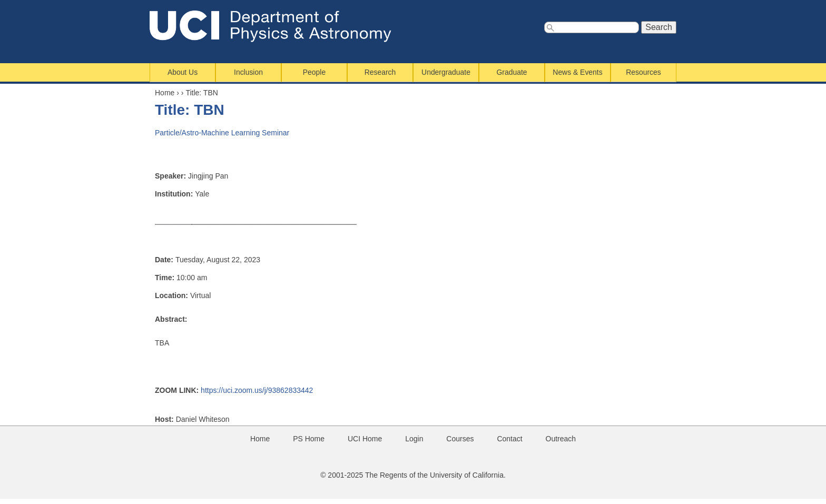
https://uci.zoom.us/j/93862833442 (257, 390)
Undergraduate (446, 72)
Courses (460, 439)
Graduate (512, 72)
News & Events (577, 72)
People (314, 72)
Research (380, 72)
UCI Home (365, 439)
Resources (643, 72)
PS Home (309, 439)
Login (414, 439)
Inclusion (248, 72)
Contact (509, 439)
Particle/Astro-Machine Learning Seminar (222, 133)
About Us (183, 72)
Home (165, 93)
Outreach (561, 439)
